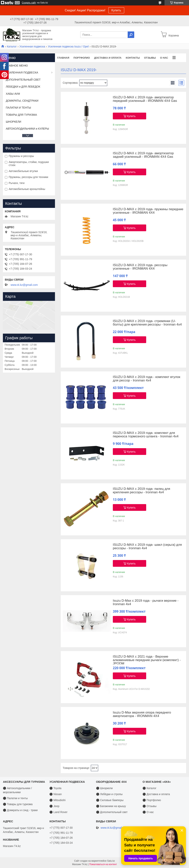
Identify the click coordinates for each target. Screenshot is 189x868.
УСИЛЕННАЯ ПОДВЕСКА (22, 73)
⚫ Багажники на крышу (111, 806)
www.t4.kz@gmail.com (24, 285)
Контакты (133, 58)
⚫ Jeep (54, 806)
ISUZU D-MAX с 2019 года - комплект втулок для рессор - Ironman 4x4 (147, 379)
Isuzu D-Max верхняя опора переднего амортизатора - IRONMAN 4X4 (142, 714)
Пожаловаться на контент (103, 864)
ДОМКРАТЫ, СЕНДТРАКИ (22, 101)
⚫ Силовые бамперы (110, 800)
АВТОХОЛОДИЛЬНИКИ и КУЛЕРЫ (27, 129)
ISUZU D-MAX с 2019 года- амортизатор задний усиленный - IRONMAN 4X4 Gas (143, 155)
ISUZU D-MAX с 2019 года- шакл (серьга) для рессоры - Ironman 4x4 (147, 547)
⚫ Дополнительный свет (112, 812)
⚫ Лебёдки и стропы (109, 794)
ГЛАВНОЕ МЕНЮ (17, 66)
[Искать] (131, 35)
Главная (63, 58)
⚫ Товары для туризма (18, 804)
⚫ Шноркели (104, 788)
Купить (116, 10)
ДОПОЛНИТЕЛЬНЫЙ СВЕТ (23, 80)
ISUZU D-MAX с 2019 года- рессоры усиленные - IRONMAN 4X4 (140, 267)
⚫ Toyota (55, 788)
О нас (164, 58)
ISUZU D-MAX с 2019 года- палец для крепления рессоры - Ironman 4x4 (141, 491)
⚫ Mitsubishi (57, 800)
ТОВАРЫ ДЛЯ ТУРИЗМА (21, 115)
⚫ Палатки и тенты (15, 798)
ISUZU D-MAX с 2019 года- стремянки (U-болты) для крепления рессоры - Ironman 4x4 (147, 323)
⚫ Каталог (149, 788)
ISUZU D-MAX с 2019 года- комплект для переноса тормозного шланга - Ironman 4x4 (146, 435)
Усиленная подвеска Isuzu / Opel (68, 46)
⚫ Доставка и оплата (156, 794)
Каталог (12, 46)
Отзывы (150, 58)
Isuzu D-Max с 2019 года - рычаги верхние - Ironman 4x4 (146, 602)
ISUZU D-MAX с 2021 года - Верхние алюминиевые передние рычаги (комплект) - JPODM (147, 660)
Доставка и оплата (108, 58)
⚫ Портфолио (152, 800)
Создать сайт (29, 3)
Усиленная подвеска (32, 46)
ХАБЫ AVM (13, 94)
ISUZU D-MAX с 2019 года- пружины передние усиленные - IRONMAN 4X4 (148, 211)
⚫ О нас (148, 812)
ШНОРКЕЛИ (13, 122)
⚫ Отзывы (149, 806)
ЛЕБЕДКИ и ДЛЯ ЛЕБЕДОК (23, 87)
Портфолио (82, 58)
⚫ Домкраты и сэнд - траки (20, 810)
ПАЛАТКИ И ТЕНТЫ (18, 108)
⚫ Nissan (56, 794)
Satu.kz (111, 861)
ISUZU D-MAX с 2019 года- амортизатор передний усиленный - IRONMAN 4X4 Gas (145, 99)
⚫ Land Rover (58, 812)
